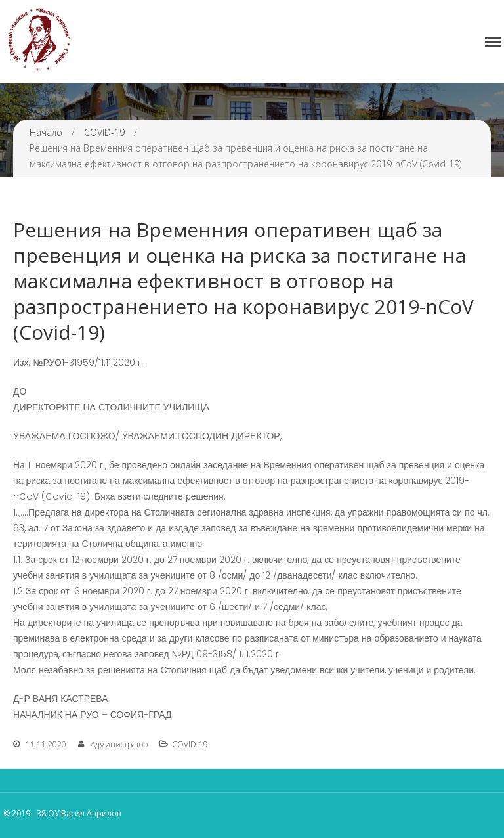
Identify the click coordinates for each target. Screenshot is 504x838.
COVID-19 (104, 132)
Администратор (119, 744)
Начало (46, 132)
